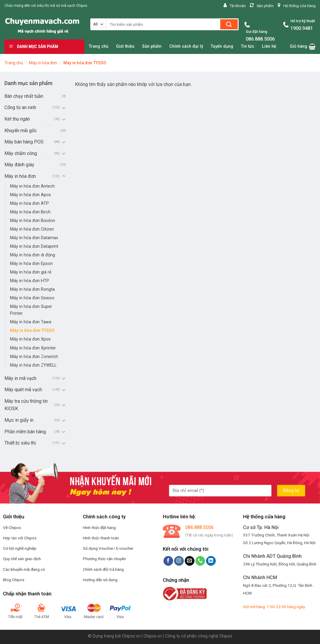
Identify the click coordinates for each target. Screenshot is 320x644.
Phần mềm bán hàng (25, 432)
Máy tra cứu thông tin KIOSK (26, 405)
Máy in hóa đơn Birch (30, 212)
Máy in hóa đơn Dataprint (34, 246)
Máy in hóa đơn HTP (30, 281)
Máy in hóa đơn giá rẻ (31, 272)
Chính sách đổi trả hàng (103, 569)
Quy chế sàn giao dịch (22, 559)
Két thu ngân (17, 119)
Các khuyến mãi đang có (24, 569)
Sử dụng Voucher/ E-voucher (108, 548)
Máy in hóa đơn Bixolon (33, 221)
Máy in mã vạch (20, 378)
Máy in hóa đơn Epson (31, 264)
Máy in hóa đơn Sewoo (32, 298)
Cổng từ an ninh (20, 107)
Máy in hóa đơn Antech (32, 186)
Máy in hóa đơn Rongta (32, 289)
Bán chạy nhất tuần (24, 96)
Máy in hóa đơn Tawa (31, 322)
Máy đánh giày (19, 165)
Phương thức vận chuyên (104, 559)
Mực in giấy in (19, 420)
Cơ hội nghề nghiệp (20, 548)
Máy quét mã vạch (23, 390)
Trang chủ (14, 63)
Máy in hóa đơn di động (33, 255)
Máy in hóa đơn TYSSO (32, 331)
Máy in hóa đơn (43, 63)
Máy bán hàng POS (24, 142)
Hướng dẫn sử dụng (100, 580)
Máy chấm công (21, 153)
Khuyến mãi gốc (21, 131)
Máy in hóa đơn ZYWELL (33, 365)
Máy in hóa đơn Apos (30, 195)
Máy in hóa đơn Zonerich (34, 357)
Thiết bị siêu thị (20, 443)
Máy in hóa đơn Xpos (30, 339)
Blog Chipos (14, 580)
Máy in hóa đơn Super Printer (31, 310)
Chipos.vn (131, 636)
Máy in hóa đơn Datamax (34, 238)
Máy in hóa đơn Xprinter (33, 348)
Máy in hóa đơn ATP (29, 203)
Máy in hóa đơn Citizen (32, 229)
